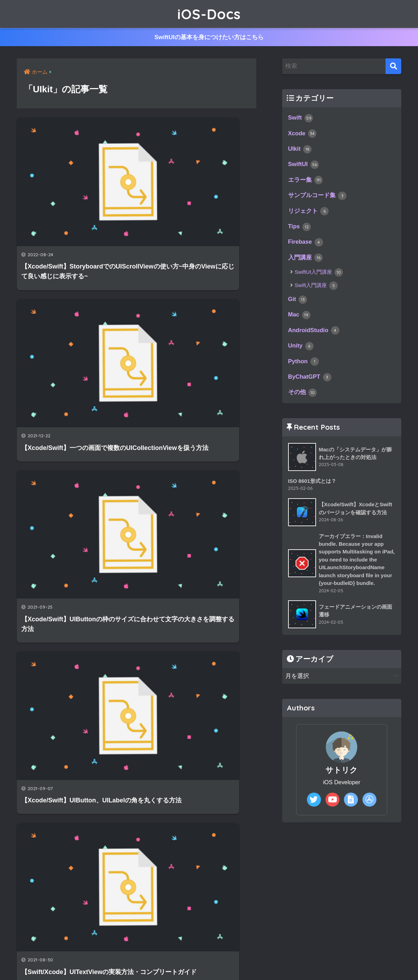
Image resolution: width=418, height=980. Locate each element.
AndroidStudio (314, 336)
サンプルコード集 (317, 199)
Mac (299, 320)
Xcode (303, 135)
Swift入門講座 (316, 290)
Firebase (306, 246)
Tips (300, 230)
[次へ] (164, 780)
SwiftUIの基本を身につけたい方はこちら (209, 37)
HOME (209, 944)
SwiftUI (304, 167)
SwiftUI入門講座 (319, 277)
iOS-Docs (209, 14)
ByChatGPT (310, 384)
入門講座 (306, 262)
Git (298, 304)
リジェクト (309, 214)
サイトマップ (181, 959)
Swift (301, 119)
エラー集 (306, 183)
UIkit (300, 151)
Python (304, 368)
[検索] (393, 67)
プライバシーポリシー (237, 959)
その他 (303, 400)
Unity (301, 352)
